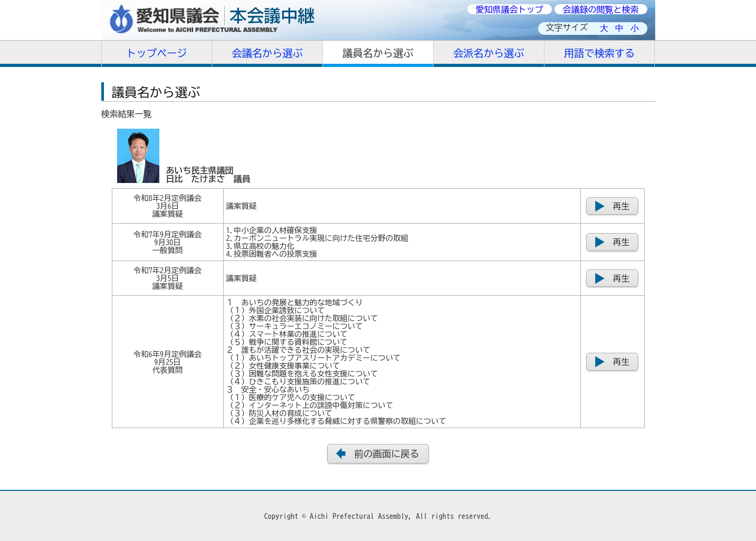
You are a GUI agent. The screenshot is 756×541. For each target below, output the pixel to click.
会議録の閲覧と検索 (601, 9)
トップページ (156, 53)
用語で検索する (599, 53)
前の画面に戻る (386, 454)
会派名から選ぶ (489, 53)
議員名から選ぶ (378, 53)
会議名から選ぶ (267, 53)
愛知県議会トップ (510, 9)
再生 (621, 206)
